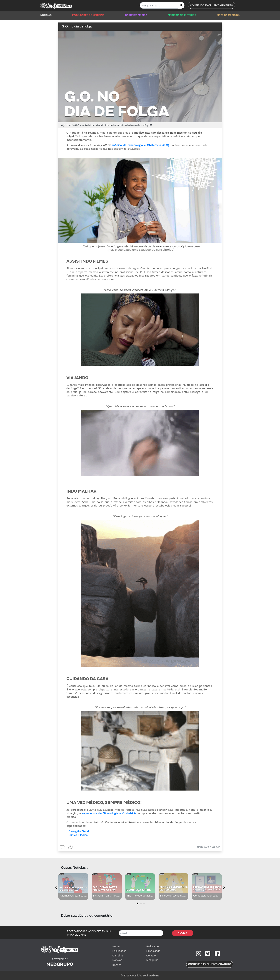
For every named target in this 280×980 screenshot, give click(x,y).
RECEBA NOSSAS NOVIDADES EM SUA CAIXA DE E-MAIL (89, 933)
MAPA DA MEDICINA (228, 15)
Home (116, 946)
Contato (151, 955)
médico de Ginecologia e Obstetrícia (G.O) (141, 145)
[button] (212, 5)
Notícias (117, 960)
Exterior (117, 965)
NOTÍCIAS (46, 15)
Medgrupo (152, 960)
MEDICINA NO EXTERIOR (182, 15)
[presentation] (56, 888)
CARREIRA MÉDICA (136, 15)
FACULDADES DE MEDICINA (88, 15)
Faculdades (119, 951)
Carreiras (118, 955)
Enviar (183, 933)
